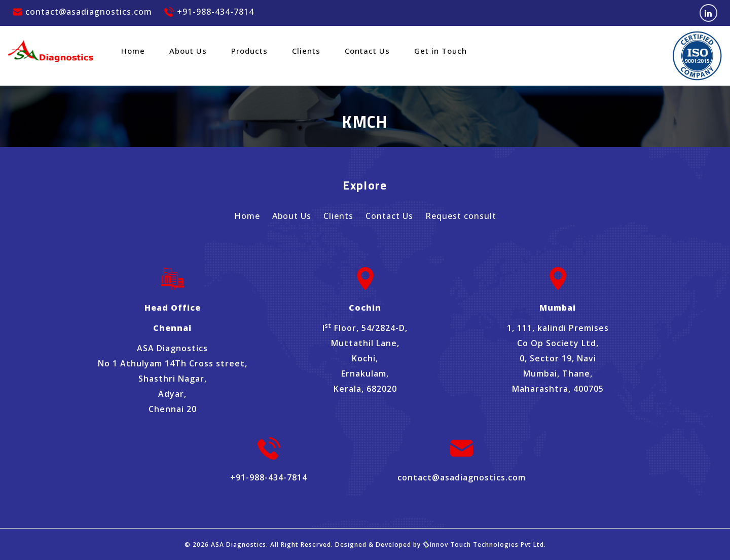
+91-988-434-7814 (209, 12)
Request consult (461, 216)
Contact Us (367, 51)
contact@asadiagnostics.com (82, 12)
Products (249, 51)
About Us (188, 51)
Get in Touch (441, 51)
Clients (306, 51)
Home (133, 51)
